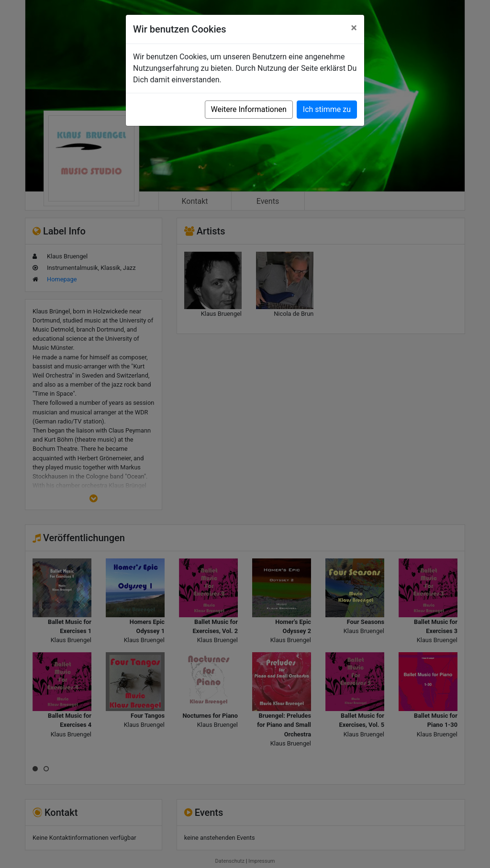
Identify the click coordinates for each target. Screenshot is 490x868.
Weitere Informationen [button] (249, 109)
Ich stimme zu (327, 109)
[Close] (354, 28)
